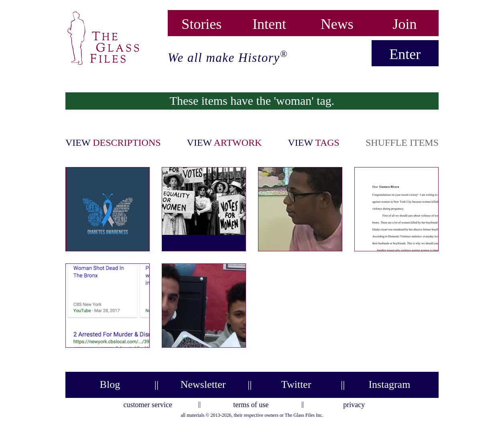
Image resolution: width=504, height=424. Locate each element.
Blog (110, 384)
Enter (405, 54)
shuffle (402, 143)
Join (405, 22)
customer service (148, 404)
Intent (269, 22)
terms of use (251, 404)
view (113, 143)
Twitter (296, 384)
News (337, 22)
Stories (201, 22)
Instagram (389, 384)
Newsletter (203, 384)
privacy (354, 404)
